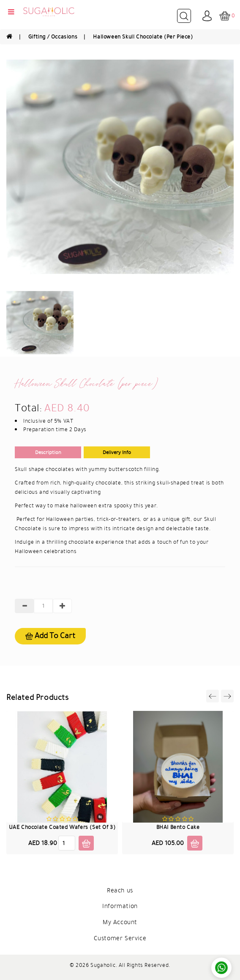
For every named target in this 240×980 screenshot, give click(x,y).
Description (48, 452)
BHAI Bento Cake (178, 827)
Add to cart (50, 636)
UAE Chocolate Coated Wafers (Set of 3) (62, 827)
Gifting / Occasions (53, 37)
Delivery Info (117, 452)
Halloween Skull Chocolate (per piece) (143, 37)
